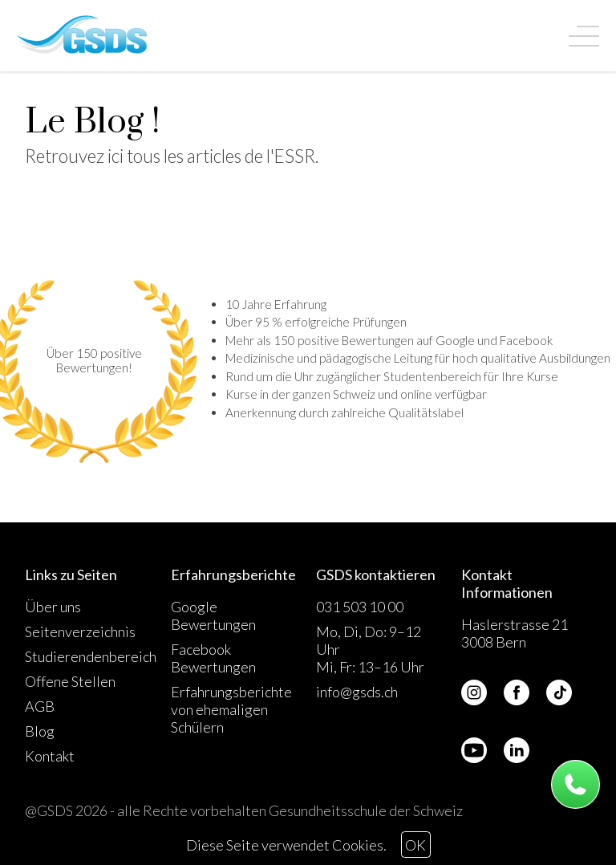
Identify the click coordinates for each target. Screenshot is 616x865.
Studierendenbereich (91, 656)
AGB (40, 706)
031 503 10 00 (360, 607)
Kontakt (50, 756)
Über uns (53, 607)
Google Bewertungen (213, 615)
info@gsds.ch (357, 692)
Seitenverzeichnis (80, 631)
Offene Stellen (70, 681)
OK (415, 845)
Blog (40, 731)
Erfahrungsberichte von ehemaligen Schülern (231, 709)
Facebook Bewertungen (213, 658)
